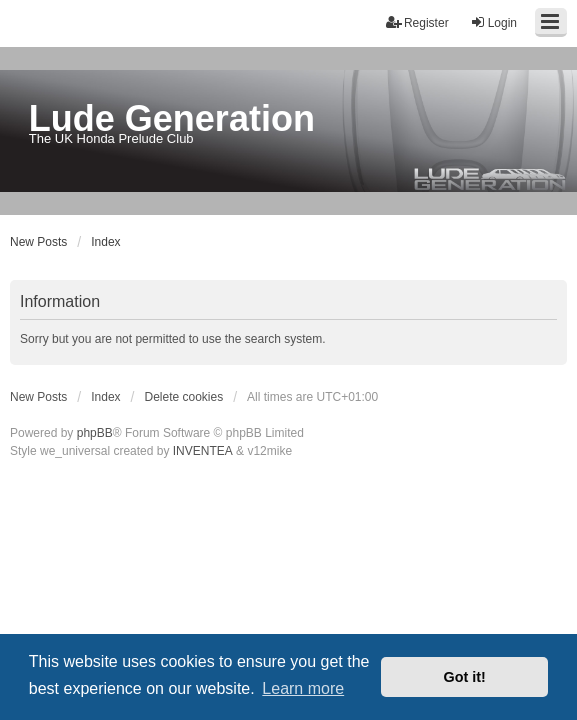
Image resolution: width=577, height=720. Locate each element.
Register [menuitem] (417, 22)
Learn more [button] (303, 688)
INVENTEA (203, 451)
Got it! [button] (465, 677)
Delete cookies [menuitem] (184, 397)
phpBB (95, 433)
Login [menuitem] (493, 22)
